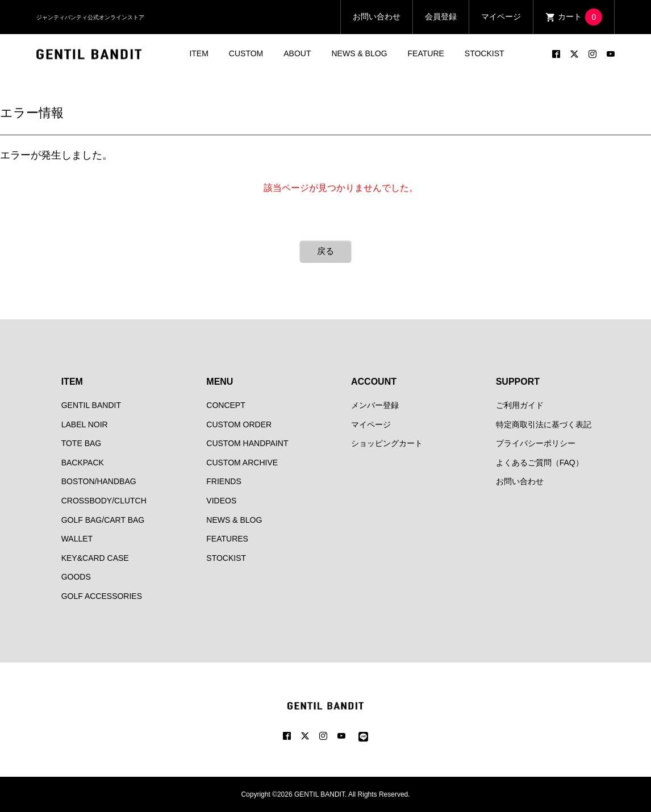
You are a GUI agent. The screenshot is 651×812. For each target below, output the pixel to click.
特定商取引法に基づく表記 (544, 424)
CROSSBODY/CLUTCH (104, 501)
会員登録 (441, 16)
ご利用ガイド (520, 405)
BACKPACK (83, 463)
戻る (325, 251)
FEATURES (227, 539)
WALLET (77, 539)
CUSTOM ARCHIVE (242, 463)
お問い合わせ (377, 16)
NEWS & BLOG (360, 53)
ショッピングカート (387, 443)
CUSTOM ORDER (239, 424)
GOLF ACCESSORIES (102, 596)
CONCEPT (226, 405)
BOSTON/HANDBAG (99, 481)
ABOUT (297, 53)
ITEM (199, 53)
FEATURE (426, 53)
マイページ (501, 16)
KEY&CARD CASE (95, 558)
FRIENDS (224, 481)
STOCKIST (485, 53)
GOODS (76, 577)
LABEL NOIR (85, 424)
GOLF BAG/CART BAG (103, 520)
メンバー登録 (375, 405)
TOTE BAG (82, 443)
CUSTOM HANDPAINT (247, 443)
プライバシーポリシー (536, 443)
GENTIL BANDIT (91, 405)
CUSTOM (246, 53)
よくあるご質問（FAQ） (540, 463)
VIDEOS (221, 501)
